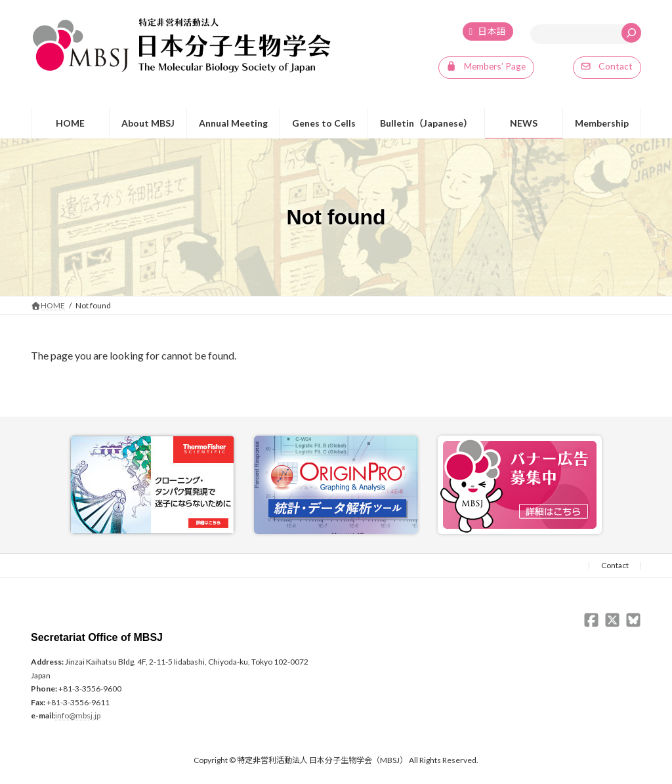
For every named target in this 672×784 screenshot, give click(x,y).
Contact (615, 566)
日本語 (492, 32)
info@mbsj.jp (78, 716)
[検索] (631, 33)
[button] (486, 68)
